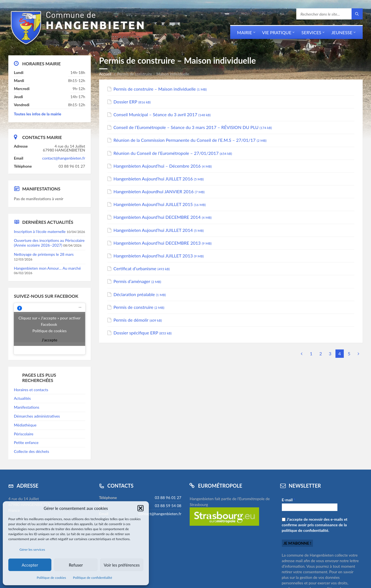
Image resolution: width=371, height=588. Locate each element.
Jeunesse (342, 32)
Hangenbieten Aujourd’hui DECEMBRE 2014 (157, 217)
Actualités (22, 398)
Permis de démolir (131, 320)
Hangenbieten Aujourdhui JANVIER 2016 (154, 191)
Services (311, 32)
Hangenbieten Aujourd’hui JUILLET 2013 (153, 256)
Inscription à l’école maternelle (40, 231)
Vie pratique (277, 32)
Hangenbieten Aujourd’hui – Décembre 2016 (157, 166)
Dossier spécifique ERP (136, 333)
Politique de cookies (51, 578)
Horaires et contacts (31, 390)
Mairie (245, 32)
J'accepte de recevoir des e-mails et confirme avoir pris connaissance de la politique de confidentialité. (315, 525)
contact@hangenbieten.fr (64, 158)
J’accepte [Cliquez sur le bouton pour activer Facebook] (49, 340)
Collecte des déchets (32, 451)
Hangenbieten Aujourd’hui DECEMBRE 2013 (157, 243)
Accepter (30, 565)
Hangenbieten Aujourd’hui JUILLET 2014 (153, 230)
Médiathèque (25, 425)
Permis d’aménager (132, 281)
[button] (141, 508)
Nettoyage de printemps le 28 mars (44, 254)
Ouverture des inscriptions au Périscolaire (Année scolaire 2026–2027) (49, 243)
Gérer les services (32, 549)
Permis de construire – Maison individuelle (155, 89)
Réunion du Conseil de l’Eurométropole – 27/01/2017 (166, 153)
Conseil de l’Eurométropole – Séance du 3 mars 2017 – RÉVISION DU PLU (186, 127)
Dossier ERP (126, 102)
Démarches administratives (37, 416)
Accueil (105, 74)
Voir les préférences (122, 565)
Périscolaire (24, 434)
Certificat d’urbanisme (135, 268)
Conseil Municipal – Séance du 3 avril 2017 (156, 114)
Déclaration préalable (134, 294)
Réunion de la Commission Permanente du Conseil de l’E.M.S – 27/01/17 (185, 140)
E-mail (289, 500)
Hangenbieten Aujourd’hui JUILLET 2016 (153, 179)
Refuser (76, 565)
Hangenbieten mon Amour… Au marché (47, 268)
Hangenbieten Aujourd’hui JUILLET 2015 (153, 204)
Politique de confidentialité (93, 578)
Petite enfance (26, 442)
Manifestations (27, 407)
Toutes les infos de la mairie (38, 114)
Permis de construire (134, 307)
